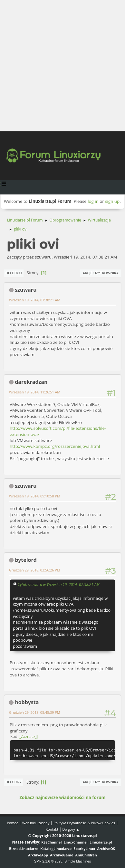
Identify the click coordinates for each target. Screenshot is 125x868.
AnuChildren (86, 855)
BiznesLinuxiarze (24, 849)
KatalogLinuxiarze (56, 849)
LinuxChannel (76, 842)
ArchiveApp (38, 855)
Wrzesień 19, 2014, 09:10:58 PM (35, 496)
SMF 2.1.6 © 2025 (48, 861)
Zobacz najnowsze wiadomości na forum (62, 797)
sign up (112, 201)
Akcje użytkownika (101, 273)
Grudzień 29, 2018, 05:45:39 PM (35, 712)
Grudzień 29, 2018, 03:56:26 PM (35, 570)
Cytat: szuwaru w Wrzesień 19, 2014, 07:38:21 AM (59, 584)
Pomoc (12, 823)
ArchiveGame (62, 855)
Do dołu (14, 273)
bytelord (26, 560)
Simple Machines (78, 861)
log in (93, 201)
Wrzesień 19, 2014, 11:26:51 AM (35, 392)
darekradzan (31, 382)
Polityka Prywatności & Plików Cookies (84, 823)
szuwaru (26, 290)
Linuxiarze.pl (101, 842)
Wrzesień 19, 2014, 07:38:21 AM (35, 300)
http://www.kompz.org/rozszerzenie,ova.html (55, 446)
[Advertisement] (63, 66)
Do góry (14, 782)
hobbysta (27, 702)
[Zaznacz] (28, 736)
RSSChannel (51, 842)
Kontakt (52, 829)
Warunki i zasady (36, 823)
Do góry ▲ (71, 829)
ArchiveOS (106, 849)
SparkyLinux (84, 849)
